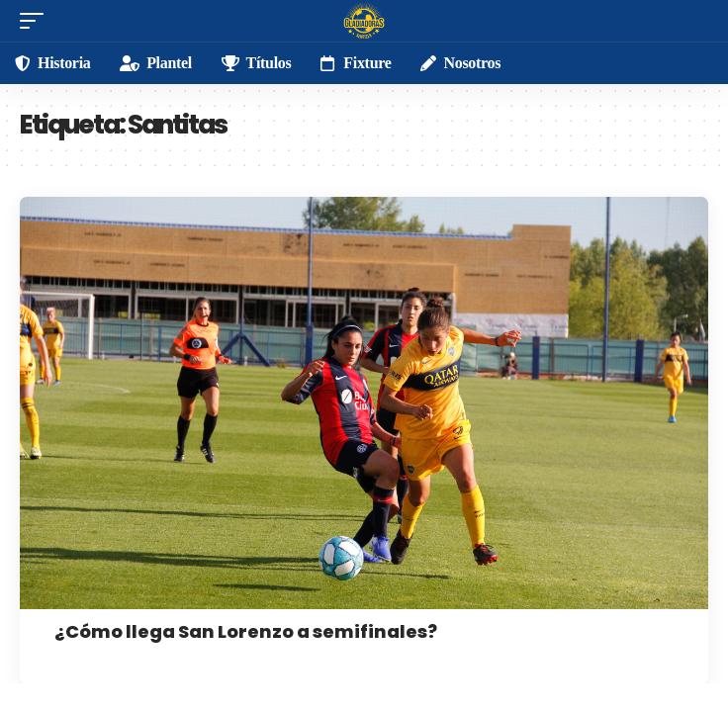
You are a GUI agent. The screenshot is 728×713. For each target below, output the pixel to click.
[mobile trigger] (37, 21)
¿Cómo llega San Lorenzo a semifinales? (246, 631)
